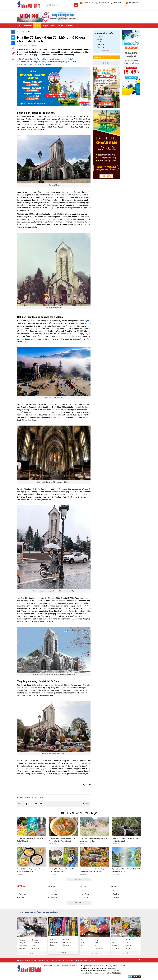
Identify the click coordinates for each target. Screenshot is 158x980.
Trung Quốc (54, 942)
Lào (33, 946)
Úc (51, 948)
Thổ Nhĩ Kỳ (85, 948)
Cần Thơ (116, 894)
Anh (83, 940)
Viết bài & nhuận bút (26, 960)
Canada (115, 940)
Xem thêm (32, 953)
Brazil (128, 940)
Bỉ (82, 946)
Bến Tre (84, 891)
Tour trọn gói (86, 3)
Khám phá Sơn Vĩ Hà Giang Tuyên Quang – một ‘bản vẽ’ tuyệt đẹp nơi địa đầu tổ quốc (47, 62)
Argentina (116, 948)
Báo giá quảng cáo (58, 960)
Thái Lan (22, 940)
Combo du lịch (102, 3)
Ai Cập (128, 948)
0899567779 (94, 960)
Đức (83, 943)
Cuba (128, 943)
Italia (96, 943)
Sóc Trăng (85, 894)
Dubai (52, 945)
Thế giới (45, 26)
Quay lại (86, 804)
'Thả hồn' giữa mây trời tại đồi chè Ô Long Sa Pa (35, 64)
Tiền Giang (100, 44)
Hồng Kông (67, 942)
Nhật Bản (53, 939)
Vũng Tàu (85, 897)
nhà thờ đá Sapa (39, 797)
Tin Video (53, 26)
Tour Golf (116, 3)
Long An (22, 897)
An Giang (100, 37)
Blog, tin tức (132, 3)
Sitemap (71, 960)
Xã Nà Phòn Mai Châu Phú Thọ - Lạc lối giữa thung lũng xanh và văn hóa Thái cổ (46, 59)
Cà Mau (99, 42)
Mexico (128, 945)
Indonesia (36, 943)
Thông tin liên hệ (42, 960)
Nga (96, 946)
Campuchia (23, 946)
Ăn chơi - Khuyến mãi (66, 26)
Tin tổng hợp (27, 26)
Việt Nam (37, 26)
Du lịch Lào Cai (28, 797)
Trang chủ (21, 32)
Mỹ (113, 943)
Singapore (36, 940)
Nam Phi (115, 945)
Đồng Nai (54, 897)
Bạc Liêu (100, 39)
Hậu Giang (54, 894)
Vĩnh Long (23, 894)
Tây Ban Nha (99, 948)
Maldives (22, 948)
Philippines (36, 948)
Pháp (96, 940)
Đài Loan (66, 945)
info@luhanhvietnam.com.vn (95, 973)
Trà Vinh (116, 891)
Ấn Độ (65, 948)
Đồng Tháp (100, 47)
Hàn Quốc (67, 939)
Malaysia (22, 943)
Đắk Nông (116, 897)
